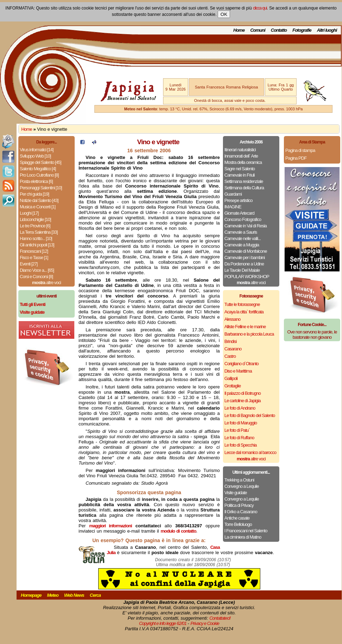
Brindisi (231, 341)
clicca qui (260, 8)
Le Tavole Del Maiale (242, 270)
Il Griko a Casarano (241, 512)
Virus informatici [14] (37, 150)
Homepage (31, 595)
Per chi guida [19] (34, 194)
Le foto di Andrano (240, 408)
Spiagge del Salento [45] (41, 162)
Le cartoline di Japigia (242, 401)
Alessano (232, 319)
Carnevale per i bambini (244, 257)
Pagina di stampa (300, 150)
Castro (230, 356)
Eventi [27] (29, 264)
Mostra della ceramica (243, 162)
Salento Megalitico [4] (38, 169)
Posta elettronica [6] (36, 181)
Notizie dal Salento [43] (39, 200)
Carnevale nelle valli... (242, 238)
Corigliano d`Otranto (241, 364)
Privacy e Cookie (205, 623)
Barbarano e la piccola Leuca (249, 334)
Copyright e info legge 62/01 (163, 623)
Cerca (95, 595)
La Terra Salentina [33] (39, 232)
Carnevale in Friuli (240, 175)
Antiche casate (237, 518)
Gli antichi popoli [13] (37, 245)
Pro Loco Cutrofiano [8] (39, 175)
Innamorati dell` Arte (241, 156)
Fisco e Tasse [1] (34, 257)
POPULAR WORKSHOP (247, 277)
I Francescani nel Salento (246, 531)
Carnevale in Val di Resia (245, 226)
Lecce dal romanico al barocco (250, 452)
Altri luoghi (327, 30)
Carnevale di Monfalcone (246, 251)
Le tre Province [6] (35, 226)
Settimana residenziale (244, 181)
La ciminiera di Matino (243, 537)
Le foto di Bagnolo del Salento (250, 415)
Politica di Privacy (239, 505)
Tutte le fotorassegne (242, 304)
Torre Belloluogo (238, 524)
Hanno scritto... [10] (36, 238)
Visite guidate (236, 493)
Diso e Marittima (238, 371)
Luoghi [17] (29, 213)
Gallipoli (231, 378)
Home (239, 30)
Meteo (53, 595)
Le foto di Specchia (241, 445)
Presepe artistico (238, 200)
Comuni (257, 30)
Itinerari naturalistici (240, 150)
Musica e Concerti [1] (38, 207)
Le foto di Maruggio (241, 423)
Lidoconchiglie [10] (35, 219)
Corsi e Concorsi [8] (36, 277)
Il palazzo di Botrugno (242, 393)
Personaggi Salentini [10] (41, 188)
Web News (74, 595)
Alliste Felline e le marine (245, 327)
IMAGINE (233, 207)
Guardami (233, 194)
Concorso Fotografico (243, 219)
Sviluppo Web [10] (35, 156)
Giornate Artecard (239, 213)
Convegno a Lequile (242, 486)
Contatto (279, 30)
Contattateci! (220, 618)
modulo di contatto (178, 531)
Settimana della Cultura (244, 188)
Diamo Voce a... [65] (37, 270)
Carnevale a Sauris (241, 232)
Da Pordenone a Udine (244, 264)
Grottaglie (232, 386)
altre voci (46, 283)
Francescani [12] (34, 251)
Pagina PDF (296, 158)
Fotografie (302, 30)
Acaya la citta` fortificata (244, 312)
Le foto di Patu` (237, 430)
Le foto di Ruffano (239, 438)
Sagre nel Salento (240, 169)
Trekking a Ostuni (239, 480)
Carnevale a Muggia (242, 245)
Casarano (233, 349)
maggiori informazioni (110, 526)
